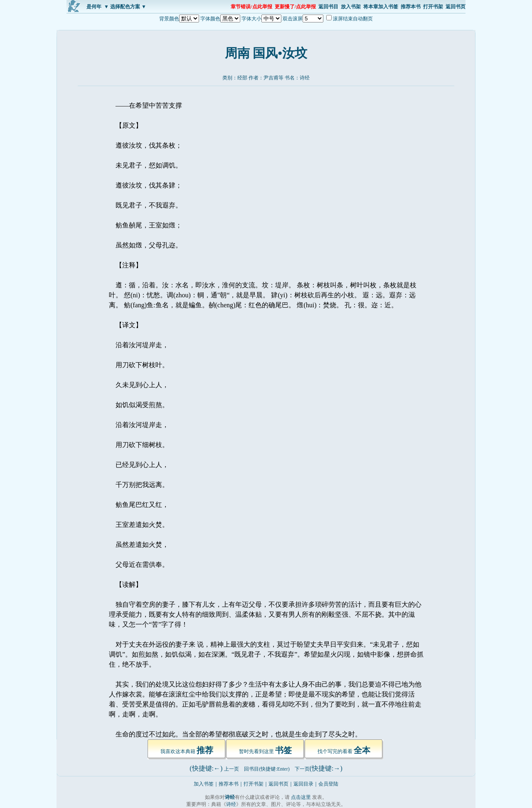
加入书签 (204, 784)
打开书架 (433, 7)
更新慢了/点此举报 (295, 7)
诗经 (305, 78)
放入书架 (351, 7)
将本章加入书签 (381, 7)
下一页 (302, 769)
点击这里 (301, 797)
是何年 (94, 7)
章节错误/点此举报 (251, 7)
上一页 (232, 769)
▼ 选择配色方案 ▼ (125, 7)
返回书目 (328, 7)
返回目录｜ (306, 784)
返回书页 (456, 7)
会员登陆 (328, 784)
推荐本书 (411, 7)
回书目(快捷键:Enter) (267, 769)
